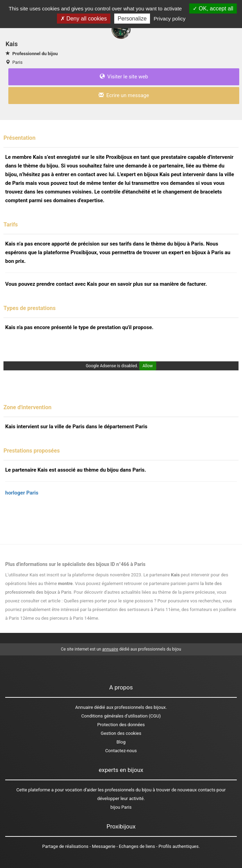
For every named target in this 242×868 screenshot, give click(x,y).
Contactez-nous (121, 751)
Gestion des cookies (121, 733)
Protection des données (121, 725)
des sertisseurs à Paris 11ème (149, 609)
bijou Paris (121, 807)
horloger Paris (22, 493)
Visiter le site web (124, 77)
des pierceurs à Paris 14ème (70, 618)
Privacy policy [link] (170, 19)
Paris (17, 62)
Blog (121, 742)
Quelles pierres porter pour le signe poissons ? (110, 601)
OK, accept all (213, 8)
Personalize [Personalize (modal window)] (132, 19)
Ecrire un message (124, 95)
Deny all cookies (84, 19)
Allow (148, 366)
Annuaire (84, 707)
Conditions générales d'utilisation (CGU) (121, 716)
